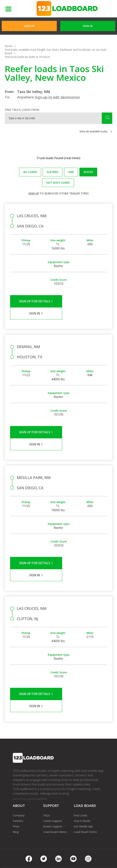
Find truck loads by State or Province (27, 57)
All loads (30, 172)
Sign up (34, 193)
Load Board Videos (55, 783)
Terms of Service (22, 853)
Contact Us (18, 858)
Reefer (88, 172)
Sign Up (29, 26)
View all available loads (93, 131)
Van (71, 172)
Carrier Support (53, 772)
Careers (96, 853)
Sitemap (35, 858)
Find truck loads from (22, 110)
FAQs (47, 767)
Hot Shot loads (58, 183)
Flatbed (53, 172)
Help (84, 853)
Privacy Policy (46, 853)
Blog (16, 783)
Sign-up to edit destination (57, 97)
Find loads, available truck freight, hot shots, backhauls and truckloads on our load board (55, 51)
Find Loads (81, 767)
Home (9, 46)
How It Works (82, 772)
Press (16, 778)
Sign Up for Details (34, 301)
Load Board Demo (85, 783)
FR (46, 858)
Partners (18, 772)
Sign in (88, 26)
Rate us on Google (64, 858)
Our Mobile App (83, 778)
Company (19, 767)
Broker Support (53, 778)
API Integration (68, 853)
